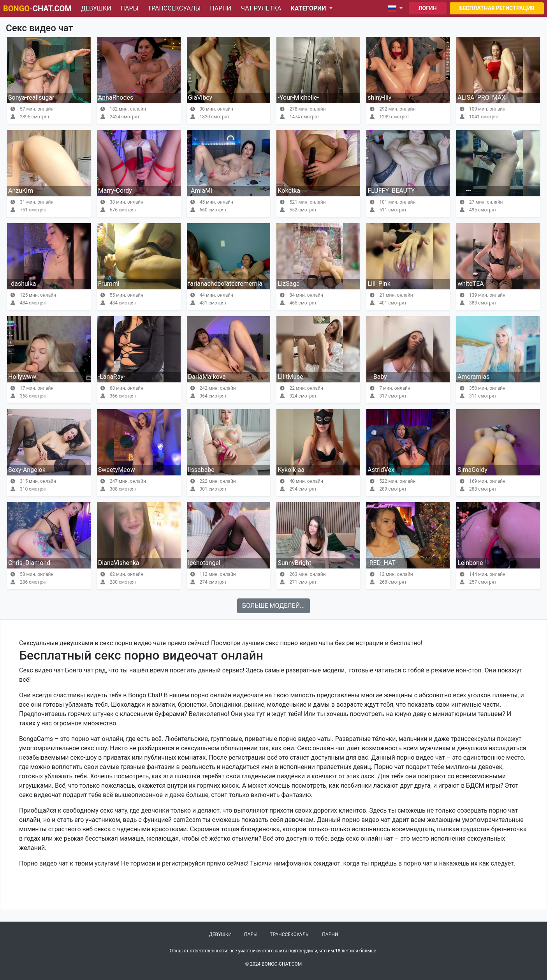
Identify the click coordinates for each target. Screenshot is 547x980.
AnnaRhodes (116, 98)
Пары (130, 8)
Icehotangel (204, 563)
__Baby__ (380, 377)
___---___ (469, 191)
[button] (397, 9)
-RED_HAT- (382, 563)
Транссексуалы (174, 8)
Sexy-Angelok (27, 470)
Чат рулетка (261, 8)
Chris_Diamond (29, 563)
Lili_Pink (379, 284)
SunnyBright (294, 563)
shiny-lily (379, 98)
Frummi (109, 284)
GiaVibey (200, 98)
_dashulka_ (24, 284)
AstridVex (381, 470)
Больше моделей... (273, 606)
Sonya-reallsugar (31, 98)
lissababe (201, 470)
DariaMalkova (207, 377)
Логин (428, 8)
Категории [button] (309, 8)
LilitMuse (290, 377)
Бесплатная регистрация (497, 8)
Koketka (289, 191)
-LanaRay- (112, 377)
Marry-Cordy (115, 191)
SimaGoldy (472, 470)
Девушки (96, 8)
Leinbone (470, 563)
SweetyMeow (117, 470)
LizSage (288, 284)
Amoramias (473, 377)
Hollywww (22, 377)
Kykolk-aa (291, 470)
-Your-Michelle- (298, 98)
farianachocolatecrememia (225, 284)
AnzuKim (21, 191)
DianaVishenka (119, 563)
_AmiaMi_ (201, 191)
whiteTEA (471, 284)
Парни (221, 8)
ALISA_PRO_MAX (481, 98)
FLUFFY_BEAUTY (391, 191)
